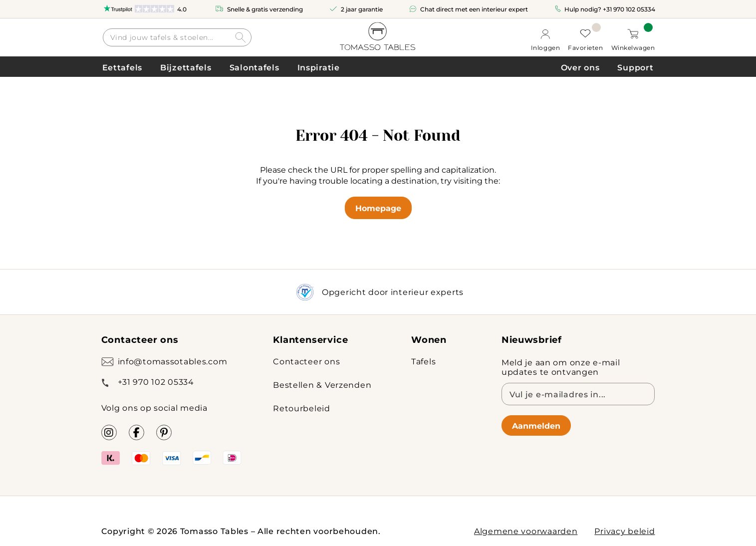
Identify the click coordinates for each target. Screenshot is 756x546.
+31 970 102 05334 (629, 9)
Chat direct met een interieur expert (474, 9)
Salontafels (254, 67)
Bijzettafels (186, 67)
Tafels (423, 361)
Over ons (580, 67)
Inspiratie (319, 67)
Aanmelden (536, 425)
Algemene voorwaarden (526, 531)
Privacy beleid (625, 531)
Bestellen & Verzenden (322, 385)
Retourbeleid (302, 408)
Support (635, 67)
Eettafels (122, 67)
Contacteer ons (306, 361)
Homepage (378, 208)
